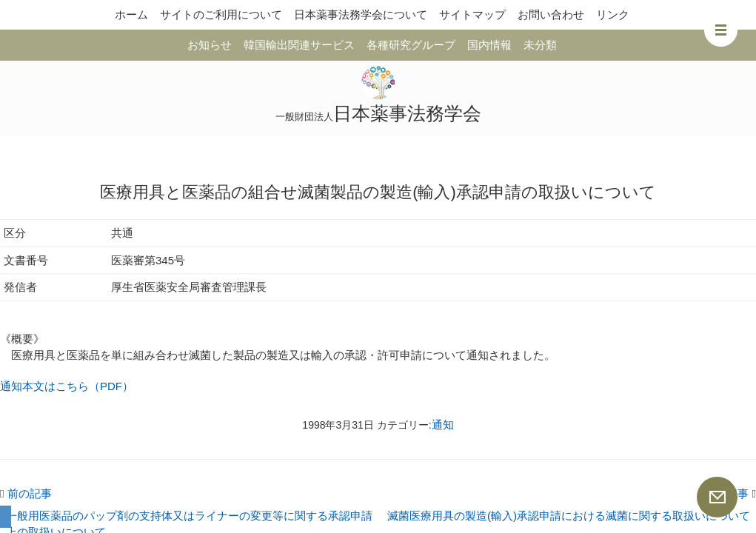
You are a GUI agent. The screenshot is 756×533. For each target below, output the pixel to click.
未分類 (540, 45)
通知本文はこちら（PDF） (67, 386)
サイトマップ (472, 14)
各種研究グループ (411, 45)
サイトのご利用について (221, 14)
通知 (443, 425)
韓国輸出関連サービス (299, 45)
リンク (613, 14)
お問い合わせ (551, 14)
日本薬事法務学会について (361, 14)
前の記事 (26, 493)
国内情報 (489, 45)
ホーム (131, 14)
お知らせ (210, 45)
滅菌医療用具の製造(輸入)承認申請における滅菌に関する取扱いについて (569, 516)
